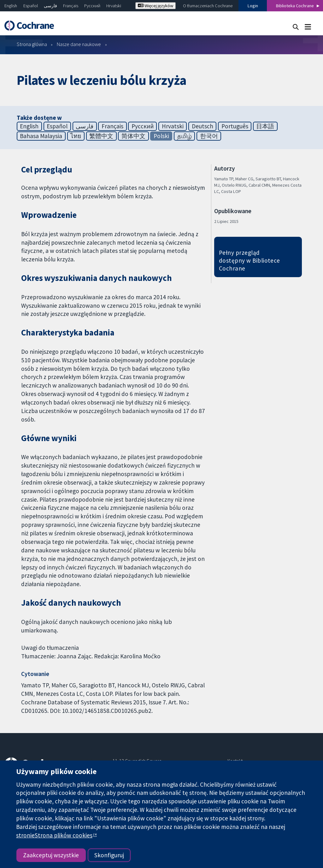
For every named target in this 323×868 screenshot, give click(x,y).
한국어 (209, 136)
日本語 (265, 126)
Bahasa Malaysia (41, 136)
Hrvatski (114, 6)
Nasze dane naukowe (79, 44)
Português (235, 126)
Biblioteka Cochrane (295, 6)
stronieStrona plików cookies (54, 835)
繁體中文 (101, 136)
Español (31, 6)
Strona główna (32, 44)
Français (71, 6)
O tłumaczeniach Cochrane (208, 6)
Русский (92, 6)
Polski (161, 136)
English (11, 6)
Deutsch (203, 126)
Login (253, 6)
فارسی (50, 6)
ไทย (76, 136)
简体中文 (133, 136)
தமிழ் (185, 136)
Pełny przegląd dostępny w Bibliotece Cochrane (250, 260)
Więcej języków (156, 6)
